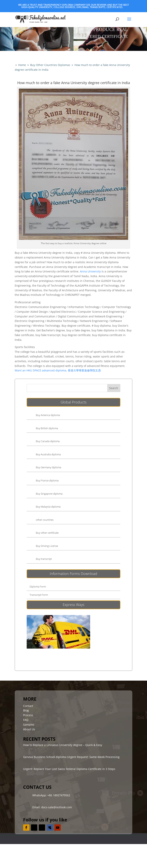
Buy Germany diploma (49, 467)
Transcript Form (39, 595)
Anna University (90, 271)
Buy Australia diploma (48, 454)
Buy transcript (44, 559)
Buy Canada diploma (48, 441)
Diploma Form (38, 587)
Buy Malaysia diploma (48, 507)
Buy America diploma (48, 415)
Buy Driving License (47, 546)
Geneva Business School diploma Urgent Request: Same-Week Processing (71, 757)
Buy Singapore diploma (49, 494)
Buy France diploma (47, 480)
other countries (45, 520)
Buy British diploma (47, 428)
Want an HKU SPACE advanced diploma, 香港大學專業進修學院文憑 (58, 370)
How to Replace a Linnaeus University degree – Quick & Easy (63, 745)
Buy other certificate (47, 533)
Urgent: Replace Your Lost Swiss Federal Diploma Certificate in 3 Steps (69, 769)
